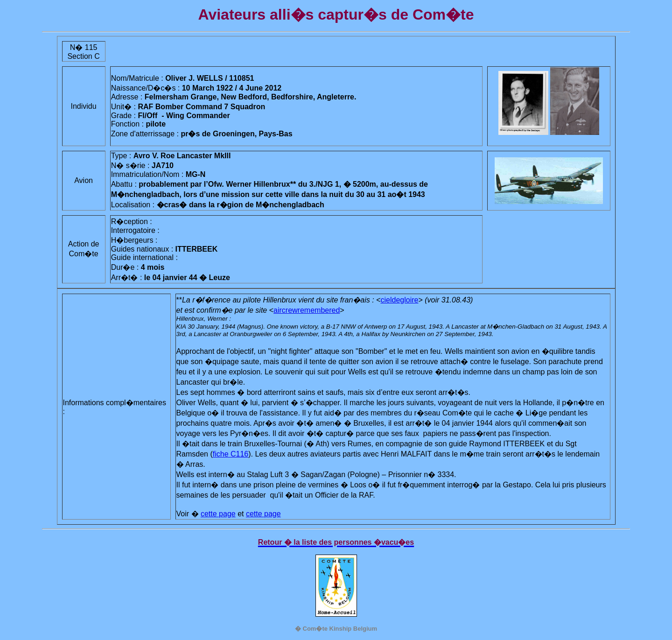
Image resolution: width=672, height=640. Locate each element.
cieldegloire (400, 300)
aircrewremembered (307, 310)
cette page (218, 514)
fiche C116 (231, 454)
